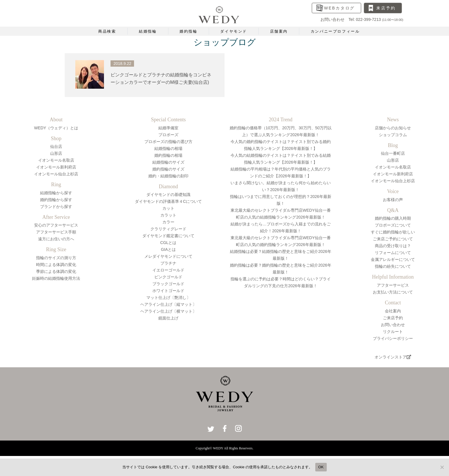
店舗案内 (279, 31)
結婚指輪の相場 (168, 148)
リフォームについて (393, 253)
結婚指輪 (148, 31)
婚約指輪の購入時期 (393, 218)
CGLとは (169, 243)
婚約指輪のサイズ (168, 169)
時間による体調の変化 (56, 265)
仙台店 (56, 146)
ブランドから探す (56, 207)
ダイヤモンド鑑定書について (168, 236)
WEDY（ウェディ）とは (56, 128)
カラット (168, 215)
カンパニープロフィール (335, 31)
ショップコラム (393, 135)
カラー (168, 222)
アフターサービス (393, 285)
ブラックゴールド (168, 284)
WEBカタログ (340, 8)
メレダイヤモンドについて (168, 256)
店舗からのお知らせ (393, 128)
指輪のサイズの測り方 (56, 258)
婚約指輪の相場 (168, 155)
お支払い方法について (393, 292)
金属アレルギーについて (393, 259)
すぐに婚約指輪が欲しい (393, 232)
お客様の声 (393, 200)
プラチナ (168, 263)
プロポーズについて (393, 225)
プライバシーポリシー (393, 338)
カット (168, 208)
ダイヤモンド (234, 31)
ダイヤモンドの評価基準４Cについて (168, 201)
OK (321, 467)
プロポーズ (168, 135)
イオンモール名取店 (56, 160)
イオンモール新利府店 (56, 167)
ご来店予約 (393, 318)
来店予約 (386, 8)
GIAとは (168, 249)
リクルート (393, 332)
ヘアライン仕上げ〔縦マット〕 (168, 304)
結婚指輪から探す (56, 193)
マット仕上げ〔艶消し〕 (168, 297)
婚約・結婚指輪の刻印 (168, 176)
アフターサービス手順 (56, 232)
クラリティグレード (168, 229)
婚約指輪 (188, 31)
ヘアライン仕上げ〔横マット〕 (168, 311)
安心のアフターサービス (56, 225)
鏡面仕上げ (168, 318)
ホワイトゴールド (168, 291)
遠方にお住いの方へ (56, 239)
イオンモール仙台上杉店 (56, 174)
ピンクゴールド (168, 277)
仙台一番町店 (393, 153)
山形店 (56, 153)
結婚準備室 (168, 128)
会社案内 (393, 311)
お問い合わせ (393, 325)
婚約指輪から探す (56, 200)
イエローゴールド (168, 270)
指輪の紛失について (393, 266)
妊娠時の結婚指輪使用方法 (56, 278)
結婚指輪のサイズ (168, 162)
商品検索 (107, 31)
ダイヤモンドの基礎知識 (168, 195)
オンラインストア (393, 357)
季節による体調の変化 (56, 271)
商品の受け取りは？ (393, 246)
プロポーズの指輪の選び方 (168, 142)
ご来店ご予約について (393, 239)
